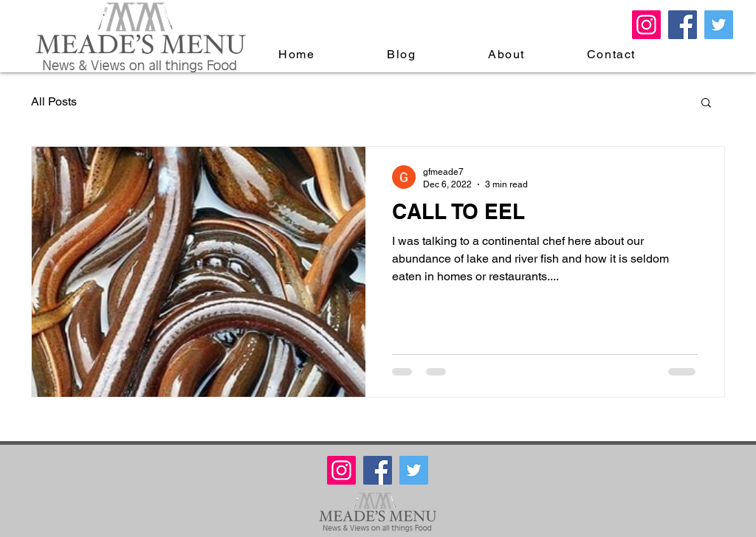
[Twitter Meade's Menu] (719, 25)
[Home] (298, 54)
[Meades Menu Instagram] (646, 25)
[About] (508, 54)
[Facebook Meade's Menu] (683, 25)
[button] (706, 104)
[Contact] (613, 54)
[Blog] (403, 54)
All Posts (54, 101)
